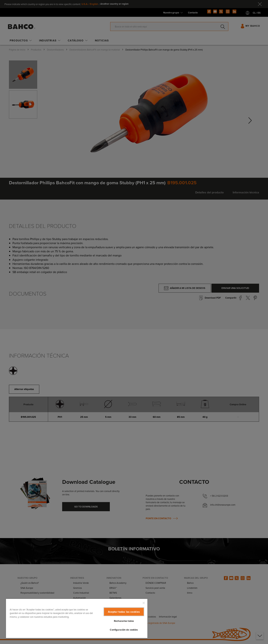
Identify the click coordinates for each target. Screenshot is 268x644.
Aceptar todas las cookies (124, 612)
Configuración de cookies (124, 630)
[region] (77, 618)
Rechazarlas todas (124, 621)
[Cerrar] (144, 603)
